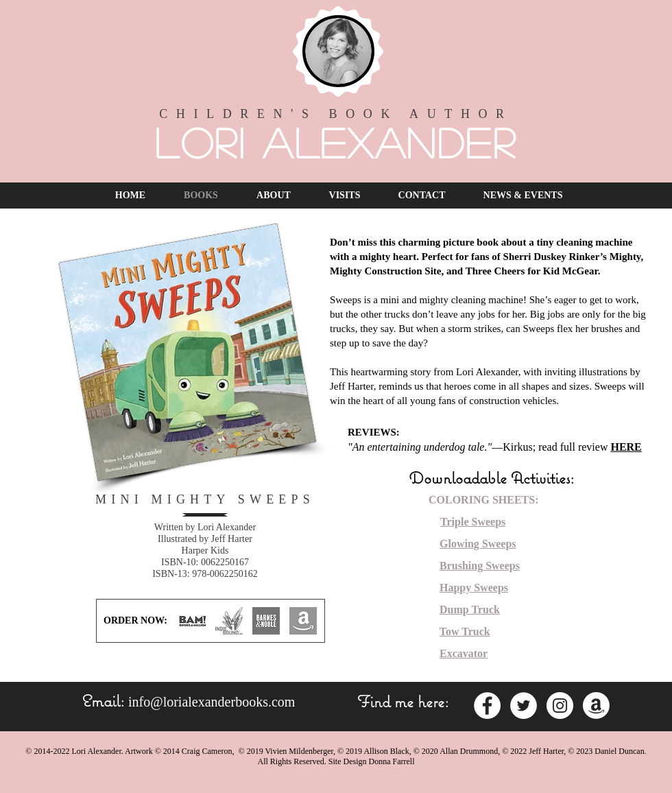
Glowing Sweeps (478, 544)
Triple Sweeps (473, 522)
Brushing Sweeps (480, 566)
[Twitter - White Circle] (524, 706)
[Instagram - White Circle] (560, 706)
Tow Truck (465, 631)
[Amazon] (596, 706)
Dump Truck (470, 609)
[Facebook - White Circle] (487, 706)
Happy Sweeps (474, 588)
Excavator (464, 653)
